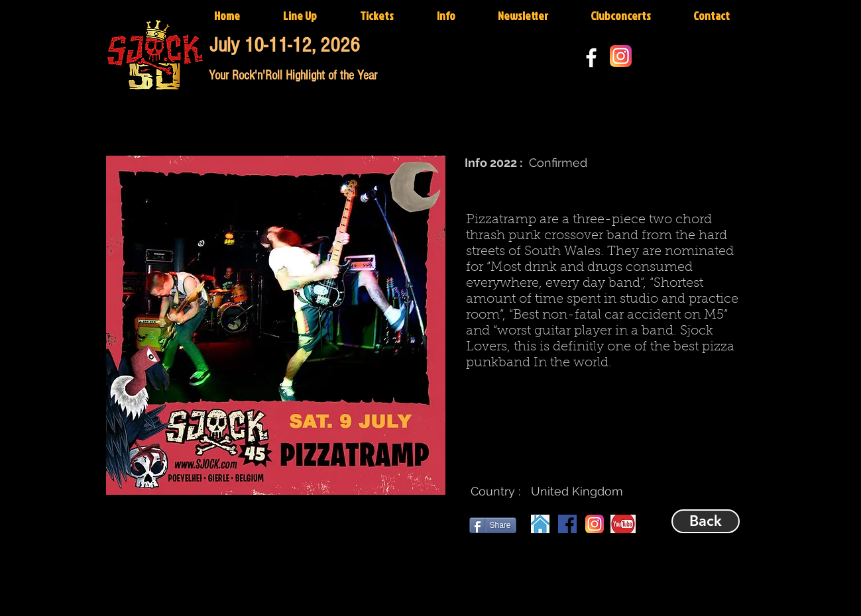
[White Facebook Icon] (591, 58)
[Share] (493, 525)
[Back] (706, 521)
